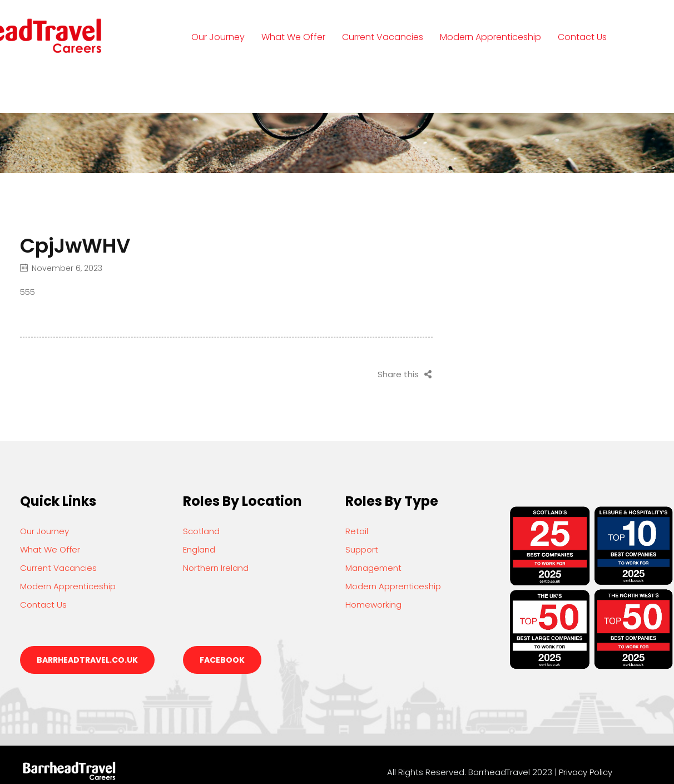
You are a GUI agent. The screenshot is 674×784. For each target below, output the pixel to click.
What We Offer (293, 37)
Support (362, 549)
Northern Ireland (216, 568)
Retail (357, 531)
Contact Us (582, 37)
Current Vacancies (383, 37)
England (199, 549)
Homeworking (373, 605)
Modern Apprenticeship (490, 37)
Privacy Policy (586, 772)
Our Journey (218, 37)
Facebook (222, 660)
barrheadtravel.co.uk (87, 660)
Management (373, 568)
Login (214, 88)
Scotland (201, 531)
